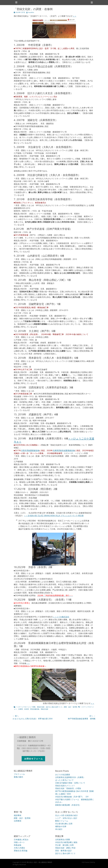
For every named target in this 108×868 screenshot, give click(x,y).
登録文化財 (41, 707)
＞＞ (75, 16)
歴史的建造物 (35, 709)
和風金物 (17, 845)
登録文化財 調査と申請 (65, 848)
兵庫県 (21, 709)
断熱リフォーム (62, 821)
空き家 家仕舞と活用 (64, 845)
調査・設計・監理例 (71, 707)
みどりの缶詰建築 (63, 775)
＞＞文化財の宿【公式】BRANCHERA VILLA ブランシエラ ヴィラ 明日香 (54, 516)
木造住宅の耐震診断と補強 (66, 842)
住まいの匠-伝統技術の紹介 (67, 815)
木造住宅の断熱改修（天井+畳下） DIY (72, 797)
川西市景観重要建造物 (30, 450)
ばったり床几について (64, 780)
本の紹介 (59, 829)
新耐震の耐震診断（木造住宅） (68, 805)
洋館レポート (19, 842)
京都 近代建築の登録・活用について (70, 783)
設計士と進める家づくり (54, 707)
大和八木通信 (19, 848)
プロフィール (19, 774)
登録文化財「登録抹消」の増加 (68, 788)
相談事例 (17, 815)
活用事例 (17, 821)
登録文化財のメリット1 (65, 786)
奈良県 (27, 709)
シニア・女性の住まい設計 (66, 818)
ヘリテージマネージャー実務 (26, 707)
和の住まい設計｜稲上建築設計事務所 (39, 862)
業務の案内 (18, 777)
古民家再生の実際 (63, 840)
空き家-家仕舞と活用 (64, 824)
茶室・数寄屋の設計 (63, 851)
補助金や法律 (61, 826)
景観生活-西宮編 (21, 851)
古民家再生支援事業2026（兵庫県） (70, 777)
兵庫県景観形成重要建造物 (64, 450)
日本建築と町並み (21, 840)
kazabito (31, 12)
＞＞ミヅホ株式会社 (61, 617)
